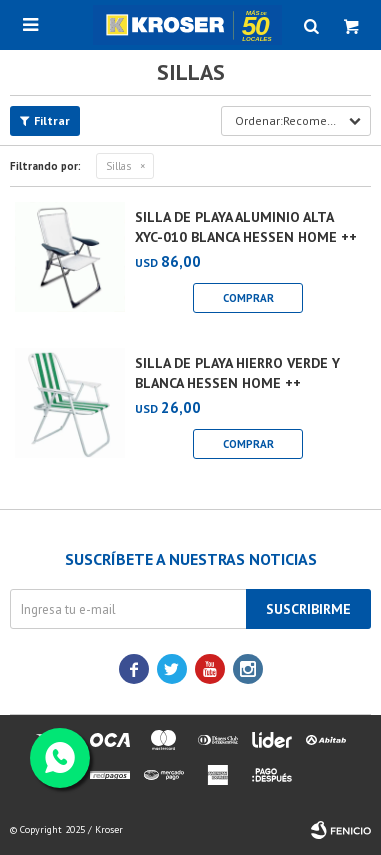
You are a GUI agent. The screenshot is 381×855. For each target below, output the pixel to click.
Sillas (118, 166)
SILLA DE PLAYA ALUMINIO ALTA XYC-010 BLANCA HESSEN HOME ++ (246, 227)
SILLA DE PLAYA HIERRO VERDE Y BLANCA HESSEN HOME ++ (237, 373)
